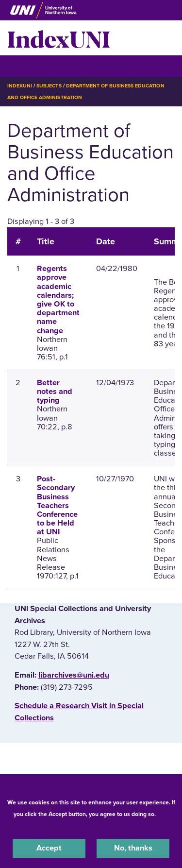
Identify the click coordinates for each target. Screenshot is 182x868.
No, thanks (133, 848)
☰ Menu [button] (25, 66)
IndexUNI (59, 38)
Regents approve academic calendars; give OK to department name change (58, 299)
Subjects (49, 86)
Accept (49, 848)
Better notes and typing (55, 391)
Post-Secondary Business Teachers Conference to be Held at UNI (57, 505)
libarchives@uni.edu (74, 675)
